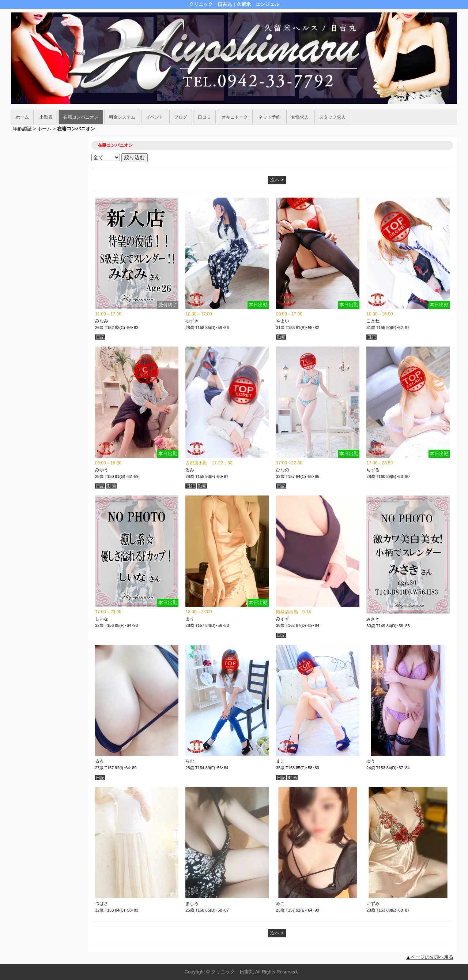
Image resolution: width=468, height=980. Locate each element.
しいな (102, 619)
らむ (190, 761)
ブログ (181, 117)
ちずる (373, 470)
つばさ (102, 904)
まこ (280, 761)
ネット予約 (269, 117)
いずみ (373, 904)
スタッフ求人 (332, 117)
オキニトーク (235, 117)
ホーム (22, 117)
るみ (190, 470)
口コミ (204, 117)
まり (190, 619)
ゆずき (192, 321)
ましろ (192, 904)
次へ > (277, 180)
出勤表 (46, 117)
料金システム (122, 117)
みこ (280, 904)
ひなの (283, 470)
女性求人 (300, 117)
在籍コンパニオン (81, 117)
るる (99, 761)
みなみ (102, 321)
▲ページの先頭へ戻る (430, 957)
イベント (155, 117)
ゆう (371, 761)
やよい (283, 321)
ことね (373, 321)
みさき (373, 619)
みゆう (102, 470)
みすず (283, 619)
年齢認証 (22, 129)
